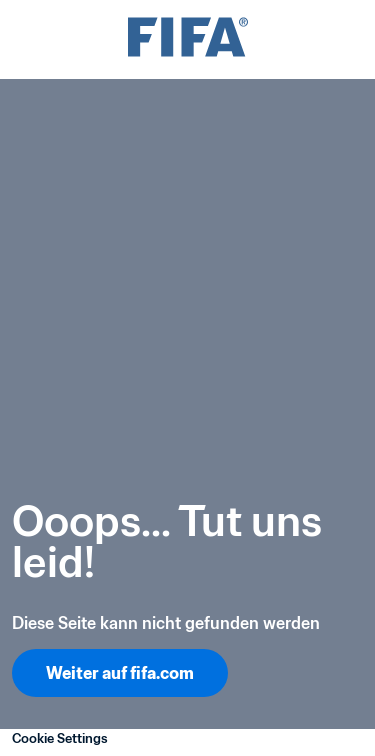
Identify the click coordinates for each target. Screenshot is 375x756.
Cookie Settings (60, 738)
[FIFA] (188, 39)
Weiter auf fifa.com (120, 673)
